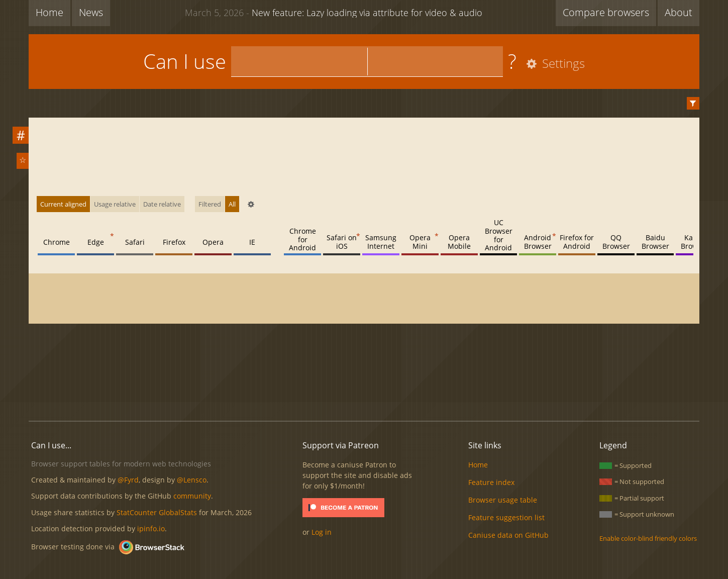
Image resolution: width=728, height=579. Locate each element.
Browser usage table (503, 500)
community (192, 496)
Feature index (491, 482)
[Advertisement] (364, 379)
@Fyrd (128, 480)
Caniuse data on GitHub (508, 535)
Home (49, 12)
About (679, 12)
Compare (606, 12)
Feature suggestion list (506, 517)
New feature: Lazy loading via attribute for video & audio (334, 12)
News (91, 12)
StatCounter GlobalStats (157, 512)
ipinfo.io (151, 528)
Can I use (185, 61)
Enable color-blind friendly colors (648, 538)
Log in (322, 532)
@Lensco (192, 480)
